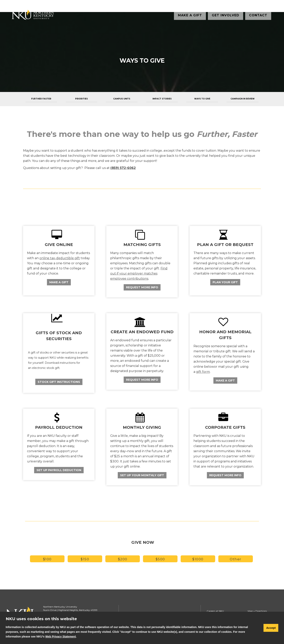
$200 (123, 559)
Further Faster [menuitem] (41, 99)
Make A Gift (59, 282)
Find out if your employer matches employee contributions (139, 273)
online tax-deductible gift (60, 258)
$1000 (198, 559)
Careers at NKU (215, 611)
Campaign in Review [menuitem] (243, 99)
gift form (203, 372)
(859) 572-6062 (123, 168)
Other (236, 559)
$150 (85, 559)
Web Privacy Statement (61, 637)
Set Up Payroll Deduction (59, 470)
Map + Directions (257, 611)
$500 (160, 559)
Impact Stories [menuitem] (162, 99)
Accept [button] (271, 628)
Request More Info (142, 287)
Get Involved (226, 15)
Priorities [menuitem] (81, 99)
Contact (258, 15)
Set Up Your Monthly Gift (142, 475)
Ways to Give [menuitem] (202, 99)
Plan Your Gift (225, 282)
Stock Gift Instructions (59, 382)
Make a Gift (190, 15)
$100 (47, 559)
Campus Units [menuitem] (122, 99)
